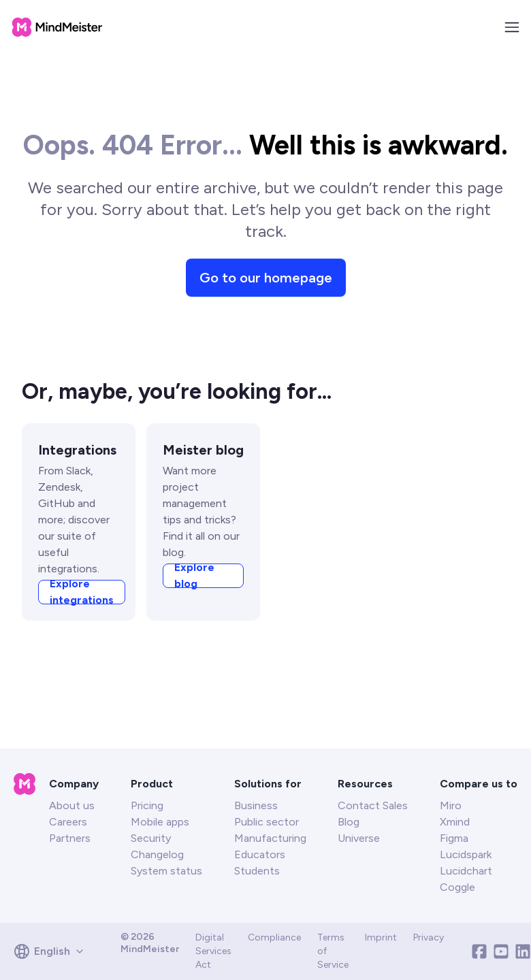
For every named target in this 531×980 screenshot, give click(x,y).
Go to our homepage (266, 309)
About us (72, 805)
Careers (68, 822)
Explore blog (194, 607)
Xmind (455, 822)
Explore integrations (82, 623)
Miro (451, 805)
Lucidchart (466, 871)
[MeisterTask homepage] (57, 27)
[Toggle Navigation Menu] (512, 27)
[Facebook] (479, 951)
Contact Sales (373, 805)
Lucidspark (466, 854)
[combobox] (53, 951)
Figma (454, 838)
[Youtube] (501, 951)
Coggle (457, 887)
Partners (70, 838)
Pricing (147, 805)
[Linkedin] (523, 951)
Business (256, 805)
